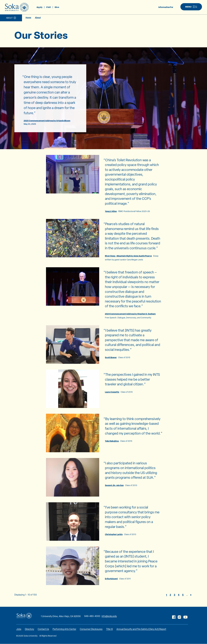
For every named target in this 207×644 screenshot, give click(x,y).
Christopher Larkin (114, 534)
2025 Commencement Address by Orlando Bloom (47, 121)
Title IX (109, 629)
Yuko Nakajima (112, 441)
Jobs (19, 629)
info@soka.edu (109, 616)
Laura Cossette (112, 392)
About (9, 18)
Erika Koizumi (111, 579)
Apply (39, 7)
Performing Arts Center (64, 629)
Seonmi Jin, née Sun (114, 485)
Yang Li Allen (111, 211)
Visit (48, 7)
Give (57, 7)
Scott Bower (111, 357)
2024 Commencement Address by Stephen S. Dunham (130, 314)
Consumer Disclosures (91, 629)
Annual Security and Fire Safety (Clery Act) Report (141, 629)
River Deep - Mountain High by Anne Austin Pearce (128, 256)
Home (28, 18)
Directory (29, 629)
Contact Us (43, 629)
